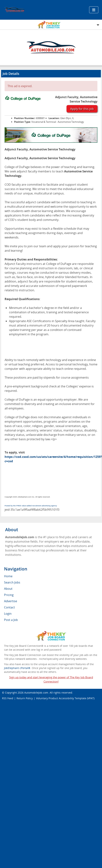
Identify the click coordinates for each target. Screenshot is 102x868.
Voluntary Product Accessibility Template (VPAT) (65, 698)
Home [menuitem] (8, 576)
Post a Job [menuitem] (11, 620)
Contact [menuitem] (9, 607)
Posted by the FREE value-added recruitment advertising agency (31, 506)
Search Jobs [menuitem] (12, 582)
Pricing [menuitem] (9, 595)
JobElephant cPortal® (17, 668)
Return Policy (25, 698)
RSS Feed (8, 698)
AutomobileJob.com (36, 693)
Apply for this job (82, 109)
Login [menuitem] (8, 614)
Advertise (11, 601)
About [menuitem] (8, 589)
